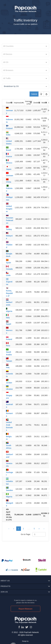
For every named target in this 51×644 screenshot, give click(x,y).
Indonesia (10, 119)
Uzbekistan (9, 481)
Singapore (9, 395)
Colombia (9, 374)
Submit (34, 94)
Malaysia (9, 236)
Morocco (9, 330)
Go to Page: (26, 534)
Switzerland (9, 454)
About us (5, 581)
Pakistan (9, 188)
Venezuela (9, 463)
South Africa (9, 446)
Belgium (9, 437)
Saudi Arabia (9, 352)
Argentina (9, 282)
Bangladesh (9, 254)
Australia (9, 404)
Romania (9, 413)
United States (9, 141)
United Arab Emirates (9, 425)
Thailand (9, 245)
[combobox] (25, 46)
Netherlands (9, 302)
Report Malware (25, 609)
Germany (9, 111)
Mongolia (10, 503)
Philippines (9, 197)
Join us (4, 592)
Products (6, 586)
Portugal (9, 472)
